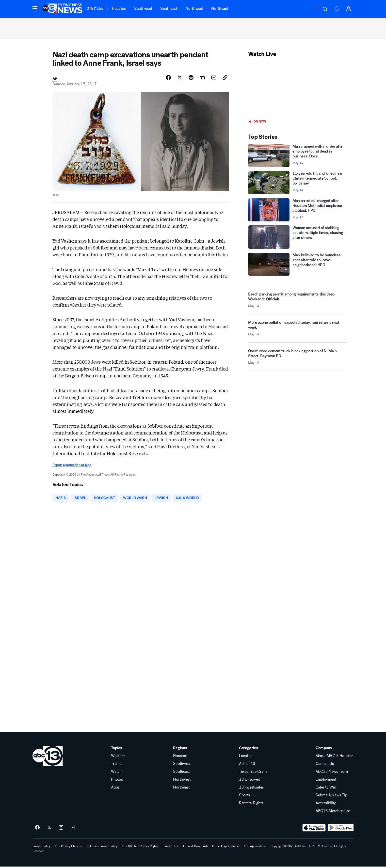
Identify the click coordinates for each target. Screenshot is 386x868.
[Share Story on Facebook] (168, 78)
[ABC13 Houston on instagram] (61, 829)
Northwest (194, 8)
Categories (249, 749)
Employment (326, 781)
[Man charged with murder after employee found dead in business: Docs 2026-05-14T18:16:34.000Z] (297, 157)
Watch (116, 773)
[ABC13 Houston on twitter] (49, 829)
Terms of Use (171, 847)
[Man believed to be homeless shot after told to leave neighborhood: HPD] (297, 265)
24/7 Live (95, 8)
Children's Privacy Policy (102, 847)
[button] (35, 8)
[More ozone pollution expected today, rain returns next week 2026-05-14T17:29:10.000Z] (297, 331)
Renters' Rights (251, 804)
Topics (116, 749)
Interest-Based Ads (196, 847)
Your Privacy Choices (68, 847)
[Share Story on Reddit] (191, 78)
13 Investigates (251, 789)
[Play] (297, 90)
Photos (117, 781)
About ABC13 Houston (335, 757)
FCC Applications (255, 847)
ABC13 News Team (332, 773)
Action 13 (247, 765)
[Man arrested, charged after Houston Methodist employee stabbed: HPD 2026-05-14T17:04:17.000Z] (297, 211)
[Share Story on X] (180, 78)
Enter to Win (326, 789)
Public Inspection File (226, 847)
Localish (246, 757)
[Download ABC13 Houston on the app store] (314, 829)
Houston (119, 8)
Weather (118, 757)
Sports (244, 796)
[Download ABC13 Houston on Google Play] (341, 829)
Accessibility (326, 804)
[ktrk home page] (48, 757)
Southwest (143, 8)
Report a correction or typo (72, 466)
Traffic (116, 765)
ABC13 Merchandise (333, 812)
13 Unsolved (249, 781)
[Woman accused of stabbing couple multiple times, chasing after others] (297, 238)
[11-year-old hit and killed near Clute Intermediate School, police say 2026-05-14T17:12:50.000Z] (297, 184)
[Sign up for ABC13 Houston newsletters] (73, 829)
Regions (180, 749)
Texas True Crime (253, 773)
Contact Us (325, 765)
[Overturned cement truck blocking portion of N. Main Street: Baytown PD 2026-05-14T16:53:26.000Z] (297, 360)
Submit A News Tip (331, 796)
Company (324, 749)
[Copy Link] (225, 78)
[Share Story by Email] (214, 78)
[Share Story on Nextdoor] (202, 78)
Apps (115, 789)
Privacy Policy (41, 847)
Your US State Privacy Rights (140, 847)
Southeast (169, 8)
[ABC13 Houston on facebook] (37, 829)
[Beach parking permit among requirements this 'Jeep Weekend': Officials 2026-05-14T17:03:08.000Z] (297, 301)
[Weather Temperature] (310, 9)
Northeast (220, 8)
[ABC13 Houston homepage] (62, 9)
